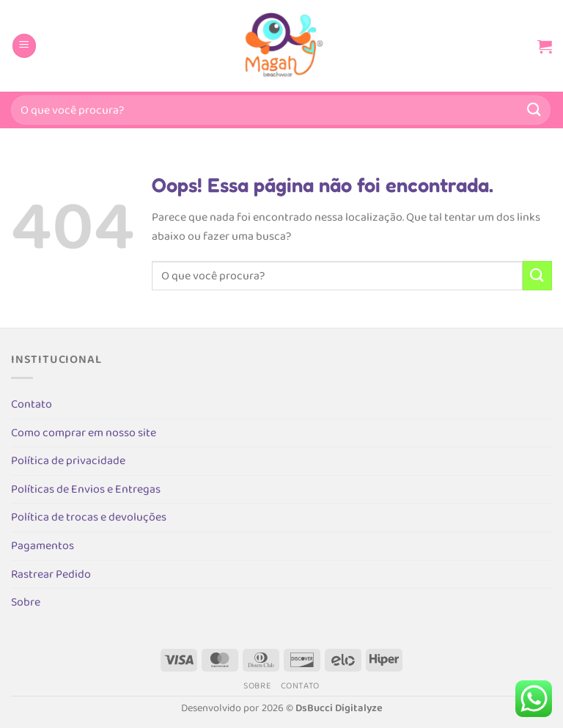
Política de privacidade (68, 461)
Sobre (26, 602)
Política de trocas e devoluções (89, 517)
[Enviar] (534, 110)
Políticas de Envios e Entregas (86, 489)
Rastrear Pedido (51, 574)
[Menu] (24, 46)
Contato (32, 404)
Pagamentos (43, 546)
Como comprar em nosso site (84, 433)
